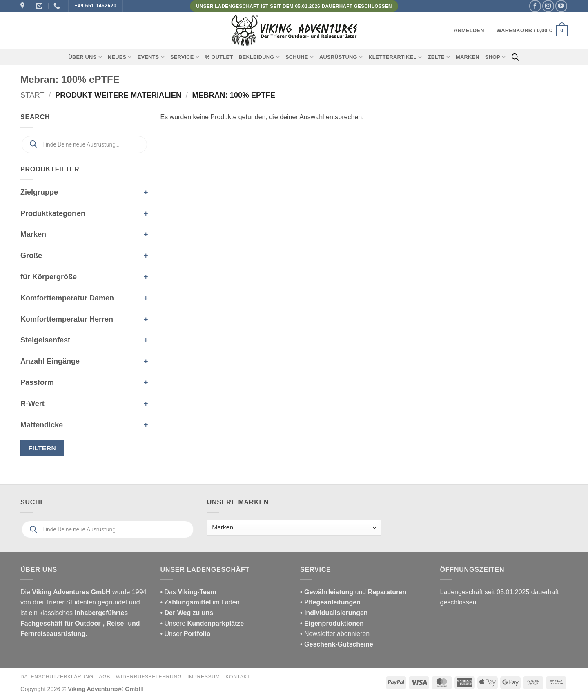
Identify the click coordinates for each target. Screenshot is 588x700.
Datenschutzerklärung (57, 677)
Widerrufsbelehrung (149, 677)
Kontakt (238, 677)
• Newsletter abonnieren (335, 634)
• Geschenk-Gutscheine (337, 644)
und (353, 592)
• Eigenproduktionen (332, 623)
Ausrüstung (341, 57)
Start (32, 95)
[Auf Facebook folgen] (535, 6)
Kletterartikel (395, 57)
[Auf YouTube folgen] (561, 6)
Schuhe (300, 57)
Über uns (85, 57)
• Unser (186, 634)
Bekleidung (259, 57)
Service (185, 57)
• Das (188, 592)
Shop (496, 57)
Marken (468, 57)
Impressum (204, 677)
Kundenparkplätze (216, 623)
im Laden (200, 602)
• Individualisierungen (334, 613)
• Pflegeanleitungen (330, 602)
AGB (105, 677)
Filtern (42, 448)
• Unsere (174, 623)
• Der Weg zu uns (187, 613)
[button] (469, 31)
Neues (120, 57)
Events (151, 57)
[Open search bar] (515, 57)
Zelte (439, 57)
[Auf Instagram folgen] (548, 6)
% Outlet (219, 57)
